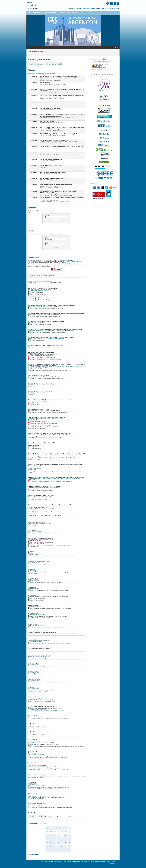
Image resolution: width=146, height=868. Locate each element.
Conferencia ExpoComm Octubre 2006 (37, 614)
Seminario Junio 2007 (33, 579)
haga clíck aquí (105, 70)
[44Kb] (30, 708)
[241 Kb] (31, 298)
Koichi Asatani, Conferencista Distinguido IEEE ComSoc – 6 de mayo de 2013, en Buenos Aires (51, 330)
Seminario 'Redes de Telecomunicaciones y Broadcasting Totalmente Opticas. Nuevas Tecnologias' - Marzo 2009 (55, 455)
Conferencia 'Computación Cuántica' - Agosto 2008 (40, 497)
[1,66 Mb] (31, 292)
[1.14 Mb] (31, 500)
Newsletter (62, 13)
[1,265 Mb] (31, 387)
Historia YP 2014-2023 (104, 106)
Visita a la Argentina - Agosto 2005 (36, 754)
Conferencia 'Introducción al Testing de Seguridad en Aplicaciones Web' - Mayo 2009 (48, 435)
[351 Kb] (31, 516)
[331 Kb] (31, 395)
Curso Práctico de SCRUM (34, 531)
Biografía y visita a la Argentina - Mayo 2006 (38, 698)
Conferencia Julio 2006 (33, 664)
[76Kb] (30, 658)
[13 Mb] (31, 458)
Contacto (75, 13)
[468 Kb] (31, 545)
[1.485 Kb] (31, 735)
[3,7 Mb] (31, 412)
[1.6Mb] (31, 666)
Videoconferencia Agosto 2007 (35, 554)
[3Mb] (30, 674)
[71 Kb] (31, 756)
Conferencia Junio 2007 (34, 589)
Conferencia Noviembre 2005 (35, 717)
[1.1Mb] (31, 627)
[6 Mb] (30, 308)
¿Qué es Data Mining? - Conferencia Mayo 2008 (39, 523)
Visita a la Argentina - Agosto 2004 (36, 786)
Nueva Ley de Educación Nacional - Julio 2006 (39, 656)
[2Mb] (30, 608)
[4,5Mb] (31, 556)
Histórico (47, 64)
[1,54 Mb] (31, 404)
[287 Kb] (31, 727)
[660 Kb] (31, 533)
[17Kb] (30, 619)
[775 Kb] (31, 770)
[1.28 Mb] (31, 817)
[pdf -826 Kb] (32, 743)
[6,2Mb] (31, 572)
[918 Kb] (31, 425)
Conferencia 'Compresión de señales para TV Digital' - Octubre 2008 (44, 488)
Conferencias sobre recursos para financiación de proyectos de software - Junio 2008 (48, 506)
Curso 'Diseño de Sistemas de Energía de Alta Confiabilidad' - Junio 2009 (45, 419)
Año (46, 242)
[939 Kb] (31, 758)
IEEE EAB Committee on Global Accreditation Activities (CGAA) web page (45, 711)
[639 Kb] (31, 296)
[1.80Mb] (36, 674)
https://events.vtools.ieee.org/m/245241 (37, 290)
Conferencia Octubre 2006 (34, 597)
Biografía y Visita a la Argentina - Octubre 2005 (39, 741)
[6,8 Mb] (31, 379)
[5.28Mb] (31, 650)
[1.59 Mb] (31, 808)
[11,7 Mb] (31, 357)
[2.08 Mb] (31, 788)
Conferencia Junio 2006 (34, 672)
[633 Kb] (31, 294)
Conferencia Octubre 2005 (34, 733)
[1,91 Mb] (31, 427)
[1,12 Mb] (31, 512)
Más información (32, 789)
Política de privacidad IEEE (99, 199)
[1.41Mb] (31, 719)
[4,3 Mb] (31, 447)
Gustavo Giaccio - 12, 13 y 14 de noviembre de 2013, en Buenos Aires (45, 314)
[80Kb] (30, 690)
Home (29, 13)
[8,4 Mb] (31, 340)
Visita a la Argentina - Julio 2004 (36, 806)
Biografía (31, 553)
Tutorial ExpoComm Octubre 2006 (36, 625)
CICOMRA (36, 777)
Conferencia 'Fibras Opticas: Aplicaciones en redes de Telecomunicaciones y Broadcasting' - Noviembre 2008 (54, 478)
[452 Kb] (31, 744)
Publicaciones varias (33, 798)
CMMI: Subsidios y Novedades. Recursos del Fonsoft (41, 539)
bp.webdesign (112, 864)
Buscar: (47, 216)
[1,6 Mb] (31, 359)
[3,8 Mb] (31, 371)
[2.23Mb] (31, 692)
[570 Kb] (31, 509)
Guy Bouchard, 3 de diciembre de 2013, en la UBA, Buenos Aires (43, 306)
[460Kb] (31, 702)
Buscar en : (36, 51)
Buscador (39, 64)
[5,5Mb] (31, 590)
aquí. (43, 777)
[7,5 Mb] (31, 438)
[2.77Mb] (31, 643)
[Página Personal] (32, 764)
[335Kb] (31, 616)
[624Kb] (31, 598)
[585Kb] (31, 600)
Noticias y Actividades (50, 13)
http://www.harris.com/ (33, 573)
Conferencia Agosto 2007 (34, 562)
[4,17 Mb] (31, 429)
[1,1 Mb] (31, 332)
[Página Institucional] (33, 785)
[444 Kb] (31, 746)
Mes (46, 238)
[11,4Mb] (37, 572)
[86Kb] (30, 634)
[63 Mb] (31, 276)
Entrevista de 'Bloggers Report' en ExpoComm (39, 617)
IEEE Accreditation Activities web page (37, 710)
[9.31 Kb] (31, 753)
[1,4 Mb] (31, 449)
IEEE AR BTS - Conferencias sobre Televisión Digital (40, 356)
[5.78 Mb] (31, 471)
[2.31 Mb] (31, 767)
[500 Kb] (31, 324)
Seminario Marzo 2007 (33, 581)
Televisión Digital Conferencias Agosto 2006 (38, 640)
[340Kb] (31, 700)
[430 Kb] (31, 283)
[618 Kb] (31, 542)
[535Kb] (31, 564)
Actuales (32, 64)
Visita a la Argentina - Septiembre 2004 (37, 765)
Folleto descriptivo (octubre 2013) (36, 322)
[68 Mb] (31, 316)
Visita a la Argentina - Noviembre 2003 (37, 815)
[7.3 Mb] (31, 491)
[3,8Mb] (31, 582)
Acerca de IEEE (37, 13)
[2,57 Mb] (31, 422)
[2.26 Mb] (31, 481)
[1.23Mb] (31, 682)
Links (68, 13)
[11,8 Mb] (31, 347)
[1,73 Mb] (31, 403)
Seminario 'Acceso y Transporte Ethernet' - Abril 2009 (41, 444)
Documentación (57, 64)
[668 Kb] (31, 525)
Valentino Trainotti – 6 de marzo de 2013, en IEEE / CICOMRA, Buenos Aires (46, 338)
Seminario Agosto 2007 (33, 570)
